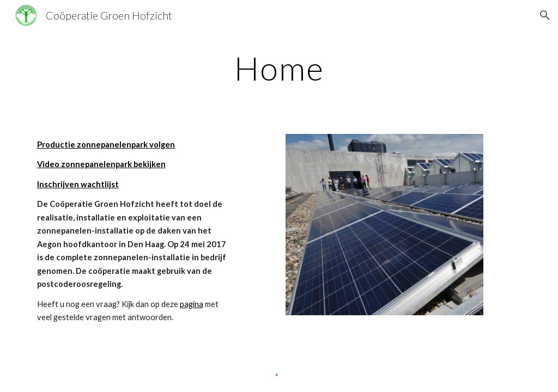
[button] (545, 15)
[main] (279, 68)
